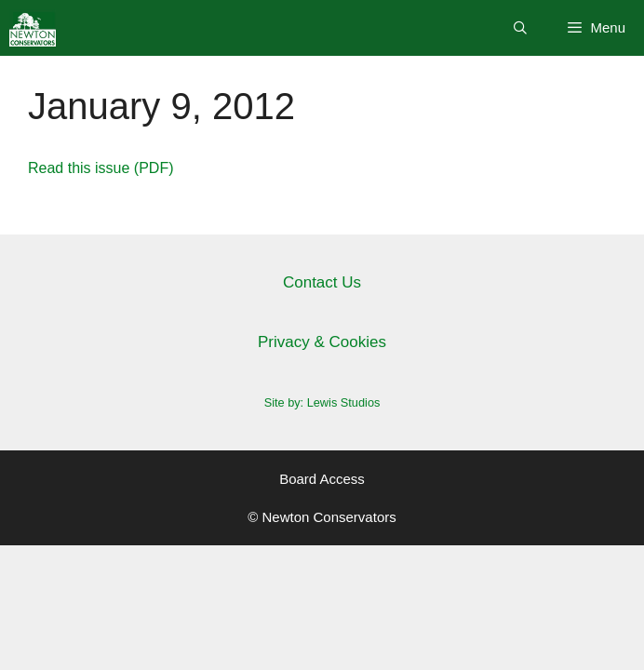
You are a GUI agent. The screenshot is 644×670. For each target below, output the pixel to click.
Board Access (322, 479)
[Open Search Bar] (520, 28)
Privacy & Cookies (322, 342)
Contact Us (322, 282)
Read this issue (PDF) (101, 168)
